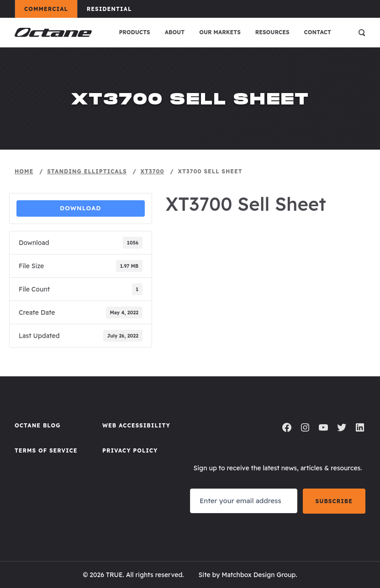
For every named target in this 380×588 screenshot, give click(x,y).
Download (81, 208)
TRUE (114, 575)
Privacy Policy (130, 450)
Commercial (50, 9)
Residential (113, 9)
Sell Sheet (191, 224)
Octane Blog (38, 425)
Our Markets (220, 32)
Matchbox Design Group (259, 575)
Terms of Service (46, 450)
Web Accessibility (136, 425)
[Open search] (362, 32)
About (175, 32)
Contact (318, 32)
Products (134, 32)
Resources (272, 32)
